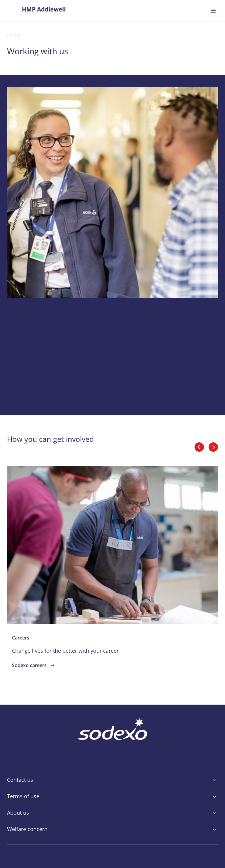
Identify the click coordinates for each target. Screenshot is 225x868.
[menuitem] (44, 11)
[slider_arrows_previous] (199, 447)
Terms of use (112, 796)
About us (112, 813)
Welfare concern (112, 829)
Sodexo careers (34, 665)
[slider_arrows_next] (213, 447)
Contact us (112, 780)
